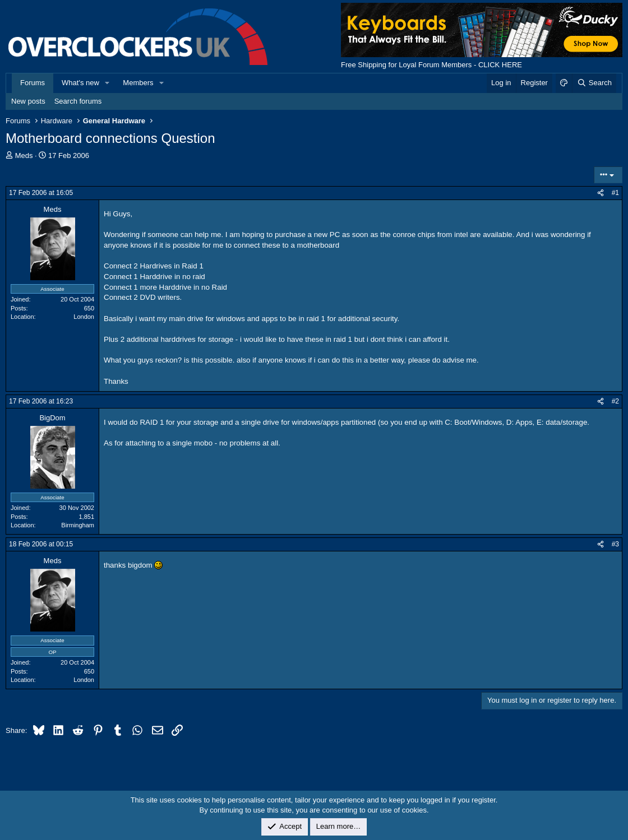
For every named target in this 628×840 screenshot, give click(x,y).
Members (138, 83)
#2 (615, 401)
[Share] (601, 193)
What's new (80, 83)
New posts (28, 101)
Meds (24, 156)
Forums (33, 83)
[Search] (594, 83)
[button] (108, 83)
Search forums (78, 101)
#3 (615, 544)
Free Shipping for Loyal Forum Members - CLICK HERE (431, 65)
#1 (615, 193)
